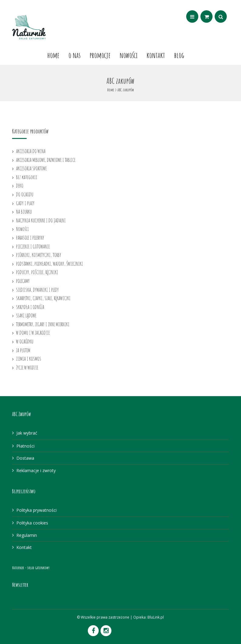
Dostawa (25, 458)
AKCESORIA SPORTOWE (31, 168)
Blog (179, 55)
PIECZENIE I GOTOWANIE (33, 246)
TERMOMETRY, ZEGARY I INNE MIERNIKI (43, 324)
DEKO (20, 186)
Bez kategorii (27, 177)
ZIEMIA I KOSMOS (29, 359)
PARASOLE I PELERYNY (30, 238)
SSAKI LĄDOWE (26, 315)
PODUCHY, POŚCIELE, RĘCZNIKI (37, 272)
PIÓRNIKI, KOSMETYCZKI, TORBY (39, 255)
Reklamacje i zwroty (36, 470)
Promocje (100, 55)
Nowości (129, 55)
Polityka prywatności (36, 510)
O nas (74, 55)
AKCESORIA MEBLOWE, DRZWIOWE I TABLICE (46, 160)
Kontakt (156, 55)
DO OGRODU (25, 194)
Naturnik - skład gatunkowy (31, 568)
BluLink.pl (156, 617)
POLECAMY (23, 281)
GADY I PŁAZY (25, 203)
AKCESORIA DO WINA (31, 151)
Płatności (25, 446)
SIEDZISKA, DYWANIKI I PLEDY (37, 290)
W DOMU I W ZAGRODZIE (33, 333)
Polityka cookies (32, 523)
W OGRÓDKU (25, 341)
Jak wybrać (27, 433)
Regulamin (27, 535)
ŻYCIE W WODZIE (27, 367)
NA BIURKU (24, 212)
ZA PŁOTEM (23, 350)
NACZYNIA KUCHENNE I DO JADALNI (41, 220)
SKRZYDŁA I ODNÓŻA (30, 307)
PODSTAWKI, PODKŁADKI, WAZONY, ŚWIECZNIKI (50, 264)
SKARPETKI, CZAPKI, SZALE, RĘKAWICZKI (43, 298)
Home (53, 55)
